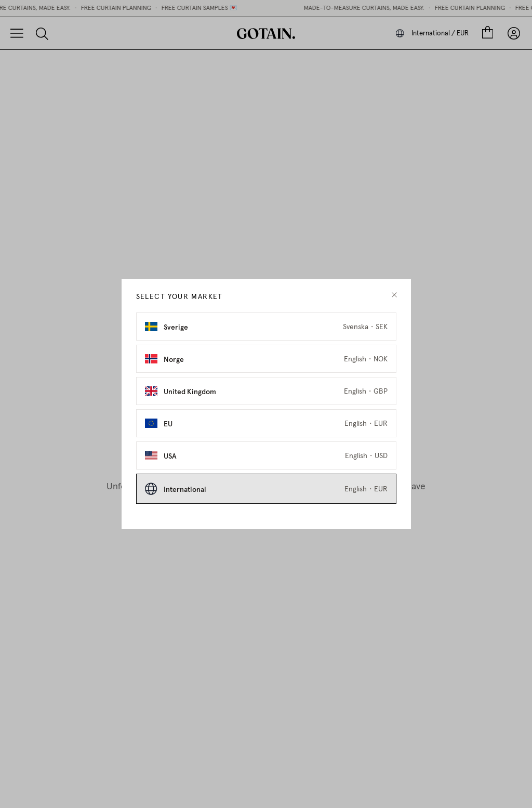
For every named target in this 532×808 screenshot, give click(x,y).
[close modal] (394, 295)
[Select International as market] (266, 489)
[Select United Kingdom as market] (266, 391)
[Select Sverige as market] (266, 327)
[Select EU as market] (266, 423)
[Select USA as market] (266, 455)
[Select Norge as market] (266, 359)
